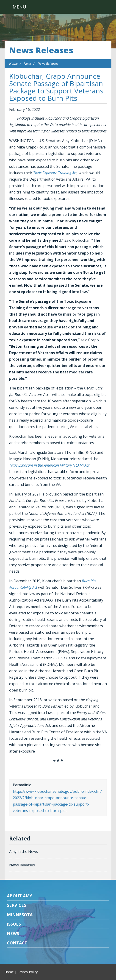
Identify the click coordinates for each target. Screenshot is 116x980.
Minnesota (20, 915)
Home (13, 63)
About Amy (19, 896)
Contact (17, 943)
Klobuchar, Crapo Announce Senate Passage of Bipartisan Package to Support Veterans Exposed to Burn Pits (56, 87)
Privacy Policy (28, 972)
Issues (14, 924)
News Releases (41, 50)
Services (17, 905)
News (28, 63)
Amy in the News (23, 851)
